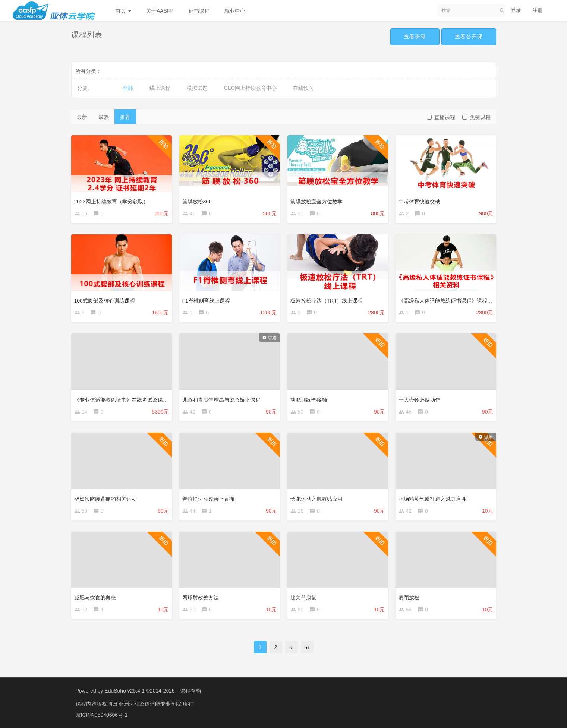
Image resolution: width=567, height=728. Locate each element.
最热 (104, 117)
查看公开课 (469, 37)
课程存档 (190, 691)
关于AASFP (160, 11)
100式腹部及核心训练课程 (105, 301)
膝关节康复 (303, 598)
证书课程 (199, 11)
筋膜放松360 (197, 202)
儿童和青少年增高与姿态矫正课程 (221, 400)
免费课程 (476, 117)
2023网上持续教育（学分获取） (111, 202)
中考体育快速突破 (419, 202)
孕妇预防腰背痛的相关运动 (105, 499)
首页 (123, 11)
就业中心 (235, 11)
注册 (538, 10)
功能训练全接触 (309, 400)
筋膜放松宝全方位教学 (316, 202)
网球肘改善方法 (201, 598)
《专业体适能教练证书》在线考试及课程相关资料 (132, 400)
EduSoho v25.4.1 (124, 691)
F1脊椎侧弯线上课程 (206, 301)
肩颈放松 (409, 598)
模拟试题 (197, 88)
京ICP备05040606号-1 (102, 715)
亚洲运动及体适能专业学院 (151, 704)
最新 (82, 117)
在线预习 (303, 88)
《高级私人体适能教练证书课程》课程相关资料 (453, 301)
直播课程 (441, 117)
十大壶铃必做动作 (419, 400)
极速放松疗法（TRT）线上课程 (327, 301)
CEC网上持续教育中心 (251, 88)
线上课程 (160, 88)
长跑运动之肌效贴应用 (316, 499)
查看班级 (415, 37)
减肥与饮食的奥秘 (95, 598)
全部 (128, 88)
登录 (516, 10)
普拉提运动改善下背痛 (208, 499)
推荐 (125, 117)
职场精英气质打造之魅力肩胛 (432, 499)
